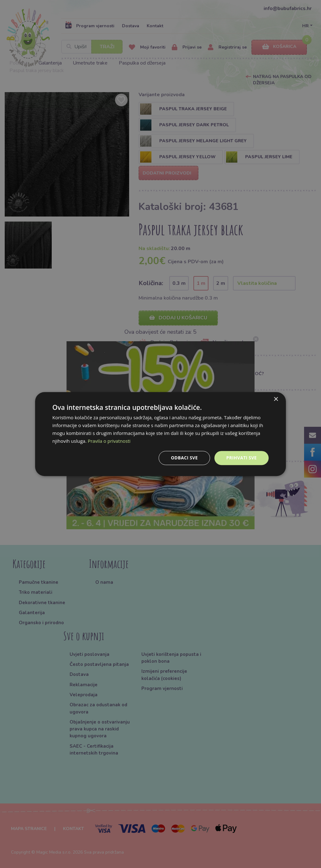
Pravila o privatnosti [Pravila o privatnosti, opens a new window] (109, 441)
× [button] (276, 399)
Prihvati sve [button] (241, 458)
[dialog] (160, 434)
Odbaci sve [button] (184, 458)
